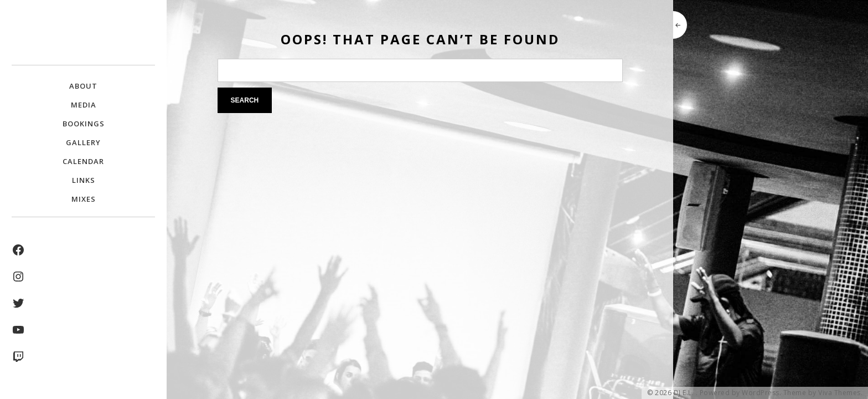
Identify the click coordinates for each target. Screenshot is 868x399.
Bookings (84, 124)
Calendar (83, 161)
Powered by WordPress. (741, 393)
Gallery (83, 142)
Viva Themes (839, 393)
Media (84, 105)
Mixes (84, 199)
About (83, 86)
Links (84, 180)
